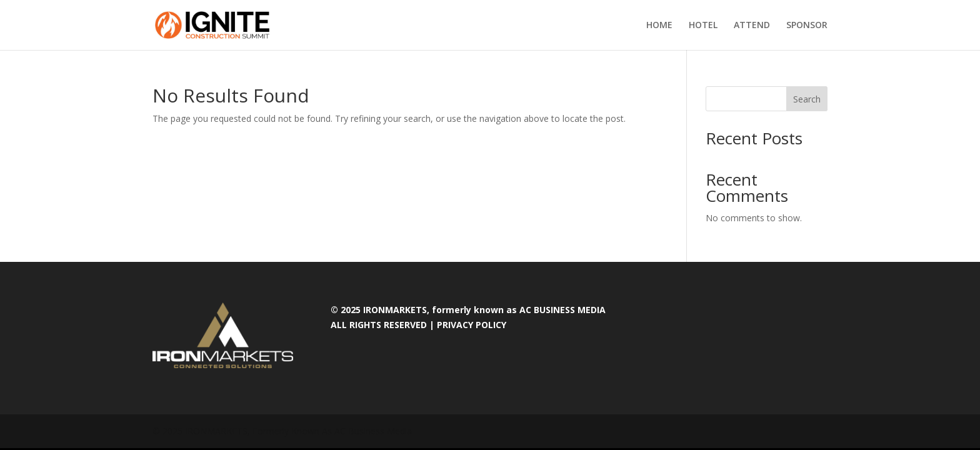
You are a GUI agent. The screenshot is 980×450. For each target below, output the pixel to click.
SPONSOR (807, 26)
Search (807, 99)
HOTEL (703, 26)
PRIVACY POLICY (472, 325)
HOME (659, 26)
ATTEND (752, 26)
